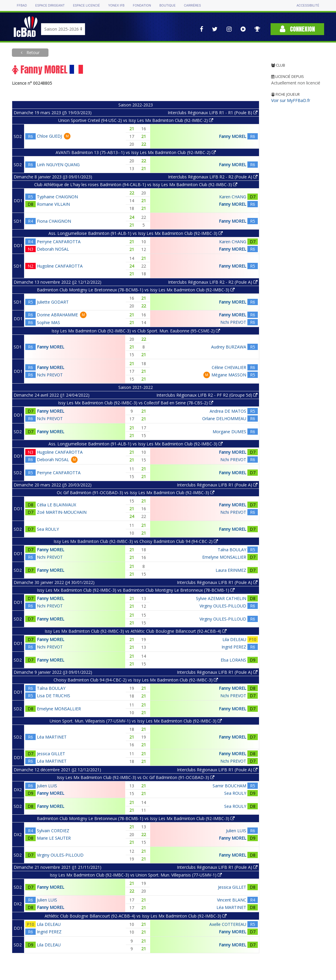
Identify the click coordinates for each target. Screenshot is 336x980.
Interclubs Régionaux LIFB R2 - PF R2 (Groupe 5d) (207, 395)
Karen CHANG (233, 197)
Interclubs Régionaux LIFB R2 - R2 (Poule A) (213, 177)
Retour (32, 52)
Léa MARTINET (52, 737)
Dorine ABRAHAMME (57, 315)
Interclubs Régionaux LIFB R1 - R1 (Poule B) (213, 113)
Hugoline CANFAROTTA (60, 266)
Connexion (297, 29)
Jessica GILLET (51, 754)
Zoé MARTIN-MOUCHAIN (62, 512)
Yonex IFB (116, 6)
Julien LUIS (47, 786)
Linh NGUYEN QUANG (58, 165)
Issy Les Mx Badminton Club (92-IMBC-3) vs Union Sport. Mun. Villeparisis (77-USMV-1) (136, 875)
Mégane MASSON (229, 375)
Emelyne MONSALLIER (224, 557)
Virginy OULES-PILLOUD (223, 606)
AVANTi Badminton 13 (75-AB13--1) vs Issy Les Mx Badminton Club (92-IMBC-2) (136, 152)
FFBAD (22, 6)
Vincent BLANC (232, 900)
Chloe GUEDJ (49, 136)
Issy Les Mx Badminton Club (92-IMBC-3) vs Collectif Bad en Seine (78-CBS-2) (136, 403)
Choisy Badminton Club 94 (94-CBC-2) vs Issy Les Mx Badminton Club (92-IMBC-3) (136, 680)
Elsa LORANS (233, 660)
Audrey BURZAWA (229, 347)
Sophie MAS (48, 322)
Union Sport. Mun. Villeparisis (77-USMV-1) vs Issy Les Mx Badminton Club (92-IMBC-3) (136, 721)
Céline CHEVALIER (229, 367)
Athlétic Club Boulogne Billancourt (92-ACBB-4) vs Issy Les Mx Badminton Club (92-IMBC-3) (136, 916)
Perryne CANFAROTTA (59, 242)
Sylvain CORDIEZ (53, 831)
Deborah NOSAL (53, 249)
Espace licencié (86, 6)
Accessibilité (308, 6)
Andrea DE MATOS (228, 411)
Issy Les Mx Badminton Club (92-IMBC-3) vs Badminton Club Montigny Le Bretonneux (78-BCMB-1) (136, 590)
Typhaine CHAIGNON (57, 197)
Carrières (192, 6)
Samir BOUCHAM (229, 786)
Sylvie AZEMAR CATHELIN (221, 598)
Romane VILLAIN (53, 204)
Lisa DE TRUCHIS (54, 696)
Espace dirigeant (50, 6)
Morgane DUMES (229, 432)
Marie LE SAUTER (54, 838)
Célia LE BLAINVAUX (56, 505)
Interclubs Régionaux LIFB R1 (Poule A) (217, 485)
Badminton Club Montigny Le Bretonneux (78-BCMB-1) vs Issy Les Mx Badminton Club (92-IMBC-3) (136, 290)
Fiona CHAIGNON (54, 221)
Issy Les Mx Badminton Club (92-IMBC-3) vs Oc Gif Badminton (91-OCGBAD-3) (136, 777)
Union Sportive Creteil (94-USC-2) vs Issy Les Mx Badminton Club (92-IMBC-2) (136, 120)
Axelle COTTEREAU (228, 924)
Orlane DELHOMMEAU (224, 418)
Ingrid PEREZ (234, 647)
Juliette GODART (53, 302)
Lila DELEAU (234, 639)
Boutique (167, 6)
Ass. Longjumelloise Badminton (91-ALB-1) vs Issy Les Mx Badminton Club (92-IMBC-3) (136, 233)
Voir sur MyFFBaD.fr (291, 100)
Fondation (142, 6)
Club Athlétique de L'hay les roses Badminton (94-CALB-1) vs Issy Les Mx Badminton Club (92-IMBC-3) (136, 184)
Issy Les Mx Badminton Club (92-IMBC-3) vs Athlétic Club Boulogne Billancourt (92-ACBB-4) (136, 631)
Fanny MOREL (233, 136)
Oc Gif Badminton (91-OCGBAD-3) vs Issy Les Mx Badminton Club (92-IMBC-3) (136, 493)
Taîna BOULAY (232, 550)
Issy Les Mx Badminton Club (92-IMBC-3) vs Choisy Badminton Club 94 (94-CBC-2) (136, 541)
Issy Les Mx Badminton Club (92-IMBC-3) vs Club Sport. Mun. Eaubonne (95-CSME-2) (136, 331)
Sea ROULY (48, 529)
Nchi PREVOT (233, 322)
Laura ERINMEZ (231, 570)
